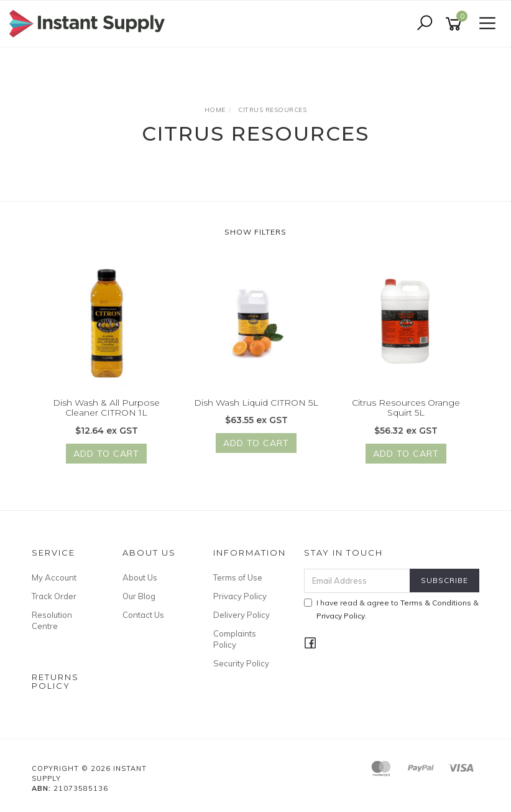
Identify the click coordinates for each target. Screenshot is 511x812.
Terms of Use (238, 577)
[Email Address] (357, 581)
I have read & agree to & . (391, 609)
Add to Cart (106, 454)
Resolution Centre (52, 620)
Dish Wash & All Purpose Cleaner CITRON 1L (106, 408)
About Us (140, 577)
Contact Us (143, 615)
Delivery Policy (242, 615)
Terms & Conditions (436, 603)
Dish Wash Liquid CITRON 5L (256, 403)
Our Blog (139, 596)
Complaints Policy (235, 639)
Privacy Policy (240, 596)
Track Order (54, 596)
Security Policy (241, 663)
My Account (54, 577)
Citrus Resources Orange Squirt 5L (406, 408)
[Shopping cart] (456, 24)
